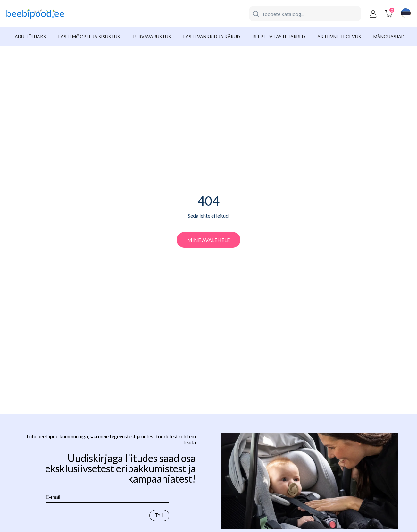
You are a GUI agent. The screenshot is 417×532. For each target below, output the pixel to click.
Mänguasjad (389, 36)
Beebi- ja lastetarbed (279, 36)
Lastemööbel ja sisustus (89, 36)
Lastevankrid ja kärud (212, 36)
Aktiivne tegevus (339, 36)
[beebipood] (35, 14)
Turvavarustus (151, 36)
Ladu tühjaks (29, 36)
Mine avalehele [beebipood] (208, 240)
